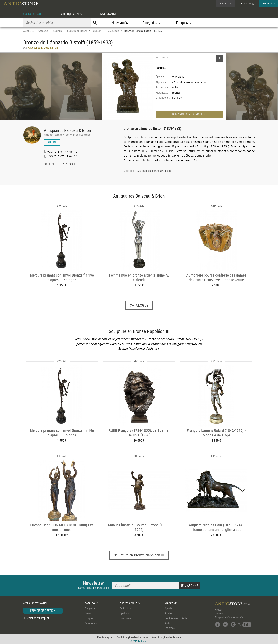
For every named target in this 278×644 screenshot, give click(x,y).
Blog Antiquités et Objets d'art (230, 617)
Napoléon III (98, 31)
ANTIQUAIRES (71, 14)
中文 (252, 3)
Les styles (170, 628)
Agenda (168, 608)
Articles (168, 613)
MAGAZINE (109, 14)
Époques (89, 618)
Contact (219, 614)
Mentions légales (105, 637)
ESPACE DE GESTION (43, 611)
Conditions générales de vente (166, 637)
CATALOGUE (33, 14)
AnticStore (28, 31)
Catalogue (43, 31)
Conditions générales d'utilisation (133, 637)
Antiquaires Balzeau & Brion (67, 130)
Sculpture (58, 31)
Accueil (219, 610)
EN (246, 3)
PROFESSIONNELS (130, 603)
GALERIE (49, 165)
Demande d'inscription (38, 618)
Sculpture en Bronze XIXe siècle (154, 171)
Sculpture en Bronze (77, 31)
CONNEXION (268, 3)
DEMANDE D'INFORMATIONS (190, 114)
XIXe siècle (114, 31)
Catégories (90, 608)
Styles (88, 613)
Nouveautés (120, 23)
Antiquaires (125, 608)
